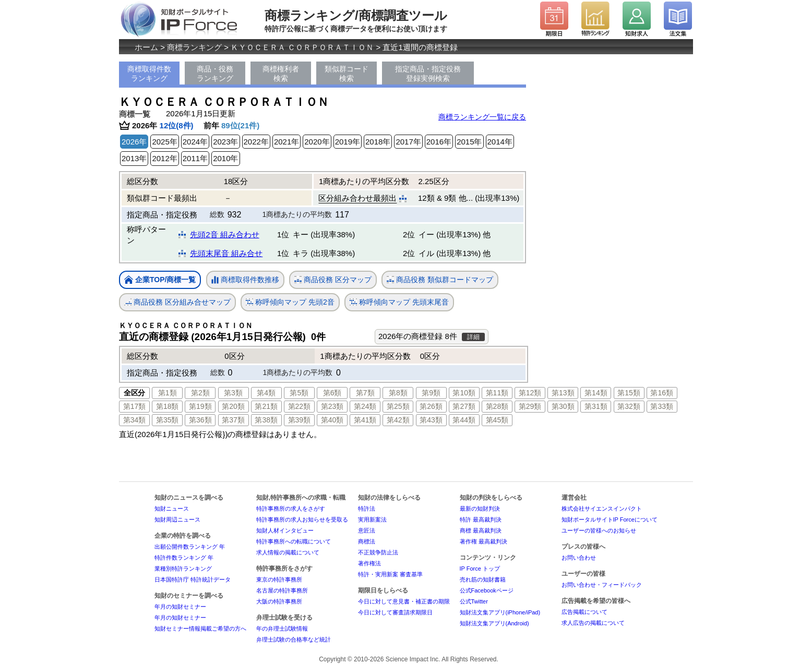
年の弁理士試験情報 (282, 628)
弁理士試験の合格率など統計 (294, 639)
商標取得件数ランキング (149, 74)
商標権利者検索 (281, 74)
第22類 (300, 406)
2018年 (378, 142)
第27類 (464, 406)
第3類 (233, 393)
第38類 (266, 420)
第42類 (398, 420)
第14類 (596, 393)
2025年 (164, 142)
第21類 (266, 406)
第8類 (398, 393)
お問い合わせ (579, 558)
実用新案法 (372, 519)
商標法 (367, 541)
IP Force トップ (480, 569)
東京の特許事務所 (279, 579)
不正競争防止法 (378, 552)
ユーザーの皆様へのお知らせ (599, 530)
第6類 (332, 393)
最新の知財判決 (480, 509)
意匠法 (367, 530)
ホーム (146, 47)
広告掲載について (584, 612)
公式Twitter (474, 601)
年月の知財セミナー (180, 607)
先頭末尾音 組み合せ (226, 253)
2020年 (317, 142)
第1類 (168, 393)
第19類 (200, 406)
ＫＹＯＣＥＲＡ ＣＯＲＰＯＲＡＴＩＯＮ (302, 47)
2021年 (286, 142)
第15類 (629, 393)
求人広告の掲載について (593, 623)
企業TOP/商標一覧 (160, 280)
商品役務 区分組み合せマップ (177, 302)
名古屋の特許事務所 (282, 590)
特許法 (367, 509)
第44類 (464, 420)
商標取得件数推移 (245, 280)
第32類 (629, 406)
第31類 (596, 406)
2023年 (225, 142)
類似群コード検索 (347, 74)
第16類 (662, 393)
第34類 (135, 420)
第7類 (365, 393)
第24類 (365, 406)
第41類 (365, 420)
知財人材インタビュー (285, 530)
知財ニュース (172, 509)
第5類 (299, 393)
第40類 (332, 420)
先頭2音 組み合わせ (225, 234)
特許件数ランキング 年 (184, 558)
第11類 (497, 393)
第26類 (431, 406)
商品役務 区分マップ (333, 280)
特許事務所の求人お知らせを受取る (302, 519)
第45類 (497, 420)
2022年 (256, 142)
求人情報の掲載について (288, 552)
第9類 (431, 393)
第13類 (563, 393)
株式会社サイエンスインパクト (602, 509)
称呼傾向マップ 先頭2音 (290, 302)
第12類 (530, 393)
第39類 (300, 420)
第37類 (233, 420)
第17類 (135, 406)
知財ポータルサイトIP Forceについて (610, 519)
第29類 (530, 406)
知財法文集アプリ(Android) (494, 623)
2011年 (195, 158)
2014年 (500, 142)
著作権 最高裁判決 (483, 541)
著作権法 (369, 563)
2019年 (348, 142)
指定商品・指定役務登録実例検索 (428, 74)
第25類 (398, 406)
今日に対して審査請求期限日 (395, 612)
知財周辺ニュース (177, 519)
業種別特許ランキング (183, 569)
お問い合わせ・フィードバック (602, 585)
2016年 (439, 142)
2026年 (134, 142)
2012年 (164, 158)
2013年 (134, 158)
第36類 (200, 420)
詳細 (473, 337)
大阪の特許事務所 (279, 601)
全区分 (134, 393)
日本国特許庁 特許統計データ (193, 579)
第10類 (464, 393)
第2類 (200, 393)
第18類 (168, 406)
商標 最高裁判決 (481, 530)
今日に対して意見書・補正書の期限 (404, 601)
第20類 (233, 406)
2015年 (469, 142)
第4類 (266, 393)
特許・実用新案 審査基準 (390, 574)
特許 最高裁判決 (481, 519)
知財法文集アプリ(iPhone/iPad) (500, 612)
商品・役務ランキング (215, 74)
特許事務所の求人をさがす (291, 509)
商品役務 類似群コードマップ (440, 280)
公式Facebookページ (487, 590)
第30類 (563, 406)
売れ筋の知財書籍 (483, 579)
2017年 (408, 142)
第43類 (431, 420)
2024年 (195, 142)
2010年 (225, 158)
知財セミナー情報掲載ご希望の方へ (200, 628)
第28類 (497, 406)
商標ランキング (194, 47)
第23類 (332, 406)
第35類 (168, 420)
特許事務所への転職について (294, 541)
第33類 (662, 406)
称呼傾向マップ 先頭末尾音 (399, 302)
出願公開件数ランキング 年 (190, 547)
